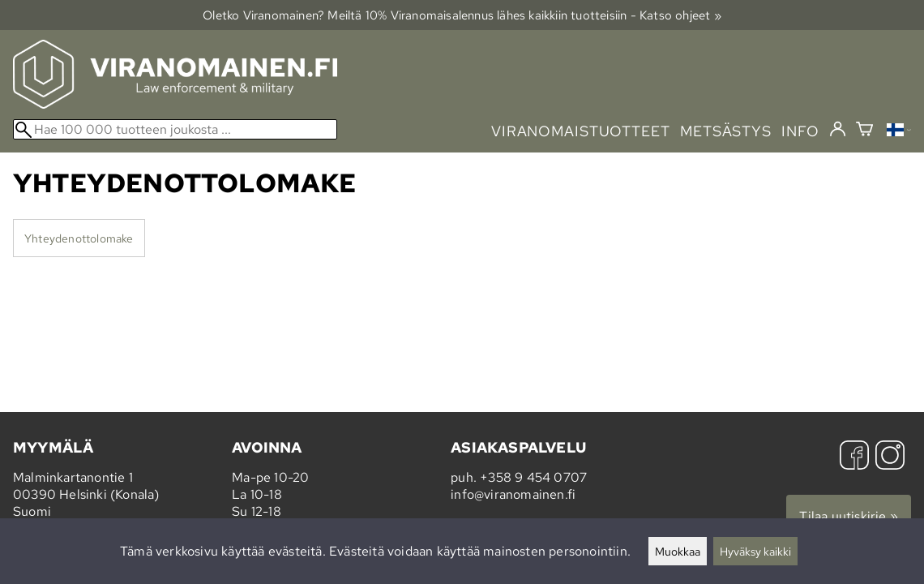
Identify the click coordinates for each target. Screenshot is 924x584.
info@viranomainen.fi (513, 494)
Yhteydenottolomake (79, 238)
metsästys (726, 131)
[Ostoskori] (864, 131)
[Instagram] (890, 457)
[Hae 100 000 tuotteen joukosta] (175, 129)
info (800, 131)
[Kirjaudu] (838, 130)
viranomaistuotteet (581, 131)
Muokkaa (678, 551)
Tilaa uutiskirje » (849, 516)
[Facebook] (854, 457)
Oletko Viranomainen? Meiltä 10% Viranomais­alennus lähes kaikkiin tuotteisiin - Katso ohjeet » (462, 15)
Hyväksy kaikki (755, 551)
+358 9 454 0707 (533, 477)
